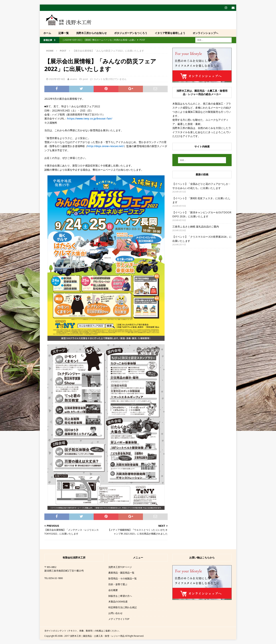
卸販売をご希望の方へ (120, 596)
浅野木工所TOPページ (120, 567)
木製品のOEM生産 (118, 602)
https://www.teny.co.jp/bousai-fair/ (90, 118)
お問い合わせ (115, 613)
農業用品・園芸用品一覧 (121, 573)
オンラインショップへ (205, 33)
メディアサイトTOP (119, 619)
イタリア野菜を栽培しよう (170, 33)
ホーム (47, 33)
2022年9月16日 (57, 79)
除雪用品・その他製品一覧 (123, 578)
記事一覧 (64, 33)
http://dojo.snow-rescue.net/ (106, 146)
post (85, 79)
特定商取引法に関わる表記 (123, 607)
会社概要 (113, 590)
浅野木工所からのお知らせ (91, 33)
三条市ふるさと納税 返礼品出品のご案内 (196, 226)
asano (74, 79)
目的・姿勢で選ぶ (118, 584)
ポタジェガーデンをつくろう (131, 33)
